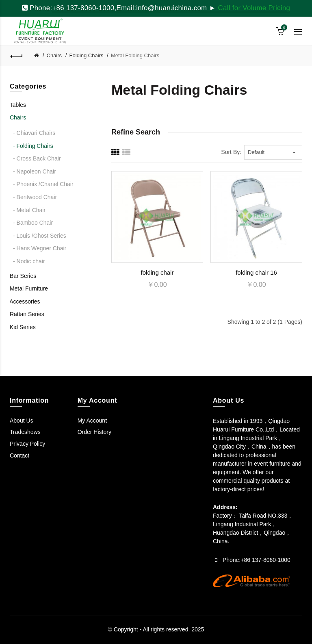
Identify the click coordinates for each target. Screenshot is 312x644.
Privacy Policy (27, 444)
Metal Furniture (29, 288)
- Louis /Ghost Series (40, 236)
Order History (94, 432)
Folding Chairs (87, 55)
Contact (19, 455)
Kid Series (23, 327)
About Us (22, 421)
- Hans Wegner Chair (40, 248)
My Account (92, 421)
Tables (18, 105)
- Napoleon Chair (35, 171)
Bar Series (23, 276)
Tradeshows (25, 432)
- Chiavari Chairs (34, 133)
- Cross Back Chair (37, 158)
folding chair (157, 272)
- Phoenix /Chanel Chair (43, 184)
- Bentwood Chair (35, 197)
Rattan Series (27, 314)
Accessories (25, 301)
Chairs (54, 55)
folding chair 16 (256, 272)
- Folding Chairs (33, 146)
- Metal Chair (29, 210)
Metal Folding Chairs (135, 55)
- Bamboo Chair (33, 223)
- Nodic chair (29, 261)
